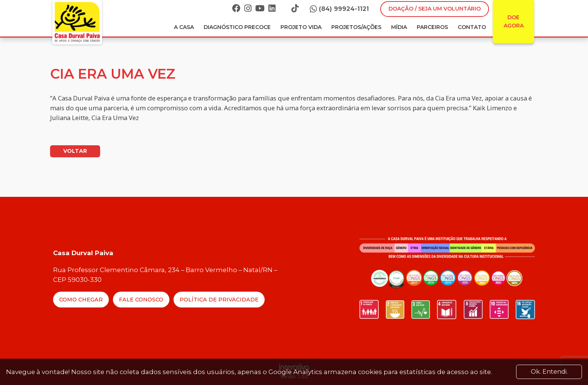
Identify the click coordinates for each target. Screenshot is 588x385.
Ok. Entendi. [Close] (549, 372)
